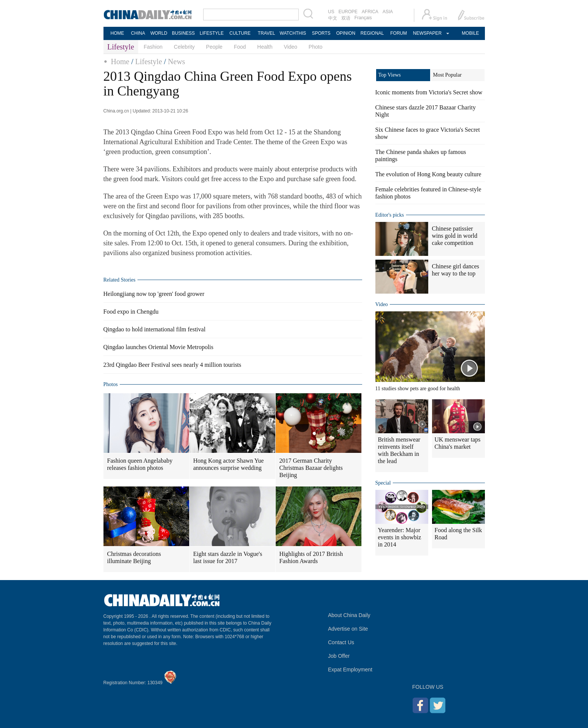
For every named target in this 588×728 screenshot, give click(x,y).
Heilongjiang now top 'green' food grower (154, 294)
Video (291, 47)
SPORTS (321, 33)
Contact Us (341, 642)
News (177, 62)
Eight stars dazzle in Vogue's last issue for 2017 (228, 557)
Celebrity (184, 47)
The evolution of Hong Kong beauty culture (428, 174)
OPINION (346, 33)
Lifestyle (149, 62)
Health (265, 47)
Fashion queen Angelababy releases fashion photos (140, 464)
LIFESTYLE (212, 33)
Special (383, 483)
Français (363, 18)
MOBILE (470, 33)
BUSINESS (183, 33)
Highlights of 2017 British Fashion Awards (311, 557)
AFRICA (370, 12)
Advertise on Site (348, 629)
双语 (346, 18)
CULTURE (240, 33)
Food (240, 47)
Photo (316, 47)
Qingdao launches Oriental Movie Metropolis (159, 347)
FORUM (399, 33)
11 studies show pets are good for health (418, 389)
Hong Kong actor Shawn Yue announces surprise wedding (229, 464)
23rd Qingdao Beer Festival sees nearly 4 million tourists (172, 365)
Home (120, 62)
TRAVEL (267, 33)
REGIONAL (372, 33)
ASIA (388, 12)
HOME (117, 33)
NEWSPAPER (427, 33)
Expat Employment (350, 670)
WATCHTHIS (293, 33)
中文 (333, 18)
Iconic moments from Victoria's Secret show (429, 92)
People (215, 47)
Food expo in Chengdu (131, 312)
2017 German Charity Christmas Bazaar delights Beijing (311, 468)
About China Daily (349, 615)
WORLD (159, 33)
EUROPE (348, 12)
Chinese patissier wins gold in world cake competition (455, 236)
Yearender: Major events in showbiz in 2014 (400, 537)
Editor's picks (390, 215)
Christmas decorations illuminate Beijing (134, 557)
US (331, 12)
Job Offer (339, 656)
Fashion (153, 47)
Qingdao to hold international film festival (155, 329)
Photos (111, 384)
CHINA (138, 33)
